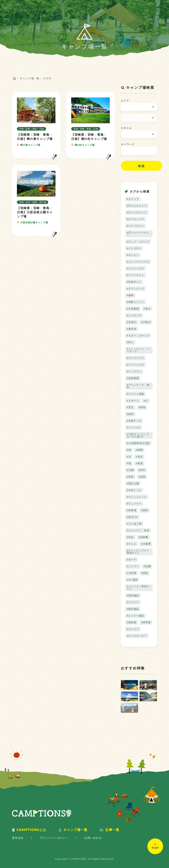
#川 (129, 457)
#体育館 (146, 622)
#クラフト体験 (135, 394)
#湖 (129, 463)
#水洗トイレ (134, 490)
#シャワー (133, 566)
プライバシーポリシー (54, 838)
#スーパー (133, 602)
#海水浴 (132, 329)
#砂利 (130, 414)
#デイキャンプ (135, 219)
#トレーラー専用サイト (138, 588)
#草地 (142, 407)
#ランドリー (134, 504)
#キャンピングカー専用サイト (138, 552)
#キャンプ (133, 199)
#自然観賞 (133, 378)
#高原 (142, 477)
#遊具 (145, 510)
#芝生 (130, 407)
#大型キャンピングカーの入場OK (138, 435)
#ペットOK (134, 427)
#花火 (147, 309)
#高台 (139, 457)
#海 (129, 450)
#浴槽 (147, 566)
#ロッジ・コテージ (138, 242)
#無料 (130, 295)
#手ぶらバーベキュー (138, 234)
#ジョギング (134, 315)
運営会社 (18, 838)
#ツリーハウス (135, 268)
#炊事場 (132, 510)
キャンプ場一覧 (30, 78)
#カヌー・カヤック (138, 335)
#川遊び (146, 322)
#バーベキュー (135, 226)
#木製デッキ (134, 421)
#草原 (130, 477)
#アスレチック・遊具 (138, 386)
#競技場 (132, 622)
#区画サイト (134, 282)
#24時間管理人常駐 (138, 443)
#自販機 (143, 537)
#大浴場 (132, 573)
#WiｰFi (132, 560)
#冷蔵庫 (146, 544)
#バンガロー (134, 248)
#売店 (130, 537)
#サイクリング (135, 358)
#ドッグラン (134, 371)
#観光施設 (133, 609)
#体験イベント (135, 302)
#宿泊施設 (133, 595)
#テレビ (132, 544)
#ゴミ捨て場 (134, 524)
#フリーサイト (135, 275)
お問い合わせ (93, 838)
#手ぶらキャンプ (137, 206)
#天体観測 (133, 309)
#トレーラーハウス (138, 262)
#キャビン (133, 255)
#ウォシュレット (137, 497)
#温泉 (145, 573)
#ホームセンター (137, 636)
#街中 (142, 470)
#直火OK (132, 517)
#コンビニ (133, 629)
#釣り (130, 342)
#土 (146, 401)
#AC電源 (132, 580)
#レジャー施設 (135, 616)
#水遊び (132, 322)
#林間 (139, 450)
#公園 (130, 470)
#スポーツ (133, 401)
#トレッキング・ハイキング (138, 350)
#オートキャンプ (137, 212)
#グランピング (135, 289)
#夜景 (139, 463)
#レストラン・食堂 (138, 530)
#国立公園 (133, 483)
